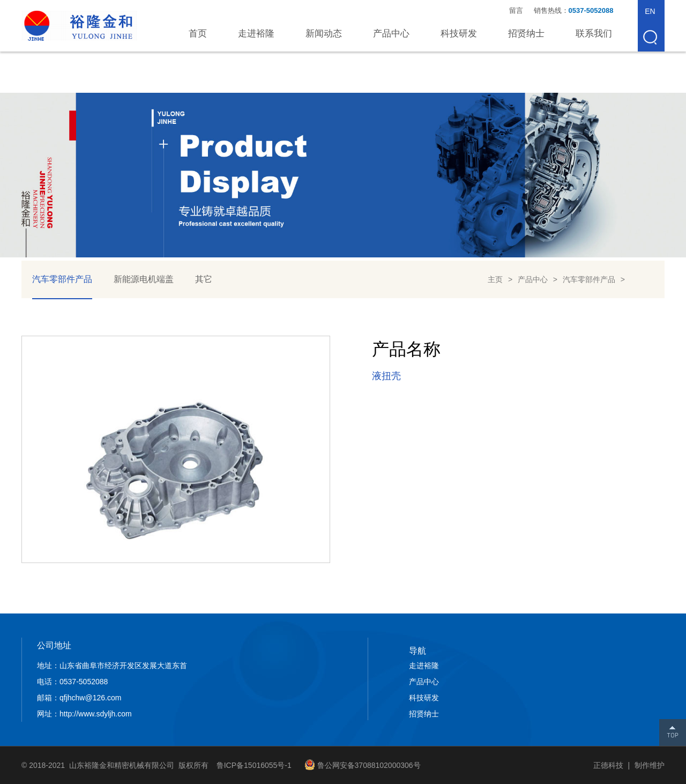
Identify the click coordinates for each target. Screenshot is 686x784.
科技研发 (459, 34)
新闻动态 (324, 34)
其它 (204, 279)
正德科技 (608, 765)
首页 (198, 34)
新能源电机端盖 (144, 279)
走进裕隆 (256, 34)
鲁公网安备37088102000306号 (369, 765)
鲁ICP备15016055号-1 (254, 765)
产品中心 (391, 34)
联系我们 (594, 34)
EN (650, 11)
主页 (495, 279)
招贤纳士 (526, 34)
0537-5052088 (592, 10)
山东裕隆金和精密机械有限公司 (79, 26)
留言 (516, 10)
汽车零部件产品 (62, 279)
